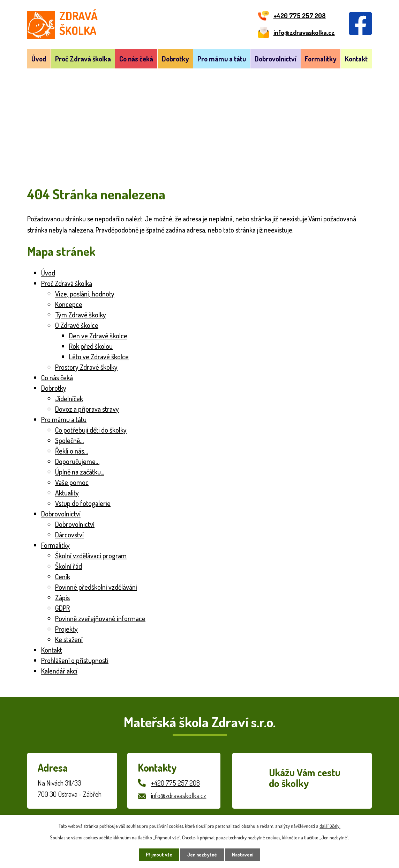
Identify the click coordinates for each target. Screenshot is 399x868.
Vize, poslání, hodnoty (85, 294)
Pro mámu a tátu (222, 59)
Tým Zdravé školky (81, 315)
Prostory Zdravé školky (86, 367)
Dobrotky (175, 59)
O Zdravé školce (77, 325)
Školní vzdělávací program (91, 556)
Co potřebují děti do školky (91, 430)
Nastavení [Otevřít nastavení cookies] (244, 855)
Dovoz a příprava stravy (87, 409)
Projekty (66, 629)
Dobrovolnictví (276, 59)
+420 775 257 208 (175, 783)
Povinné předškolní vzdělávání (96, 587)
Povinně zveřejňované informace (100, 618)
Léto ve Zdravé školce (99, 356)
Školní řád (69, 566)
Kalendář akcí (59, 671)
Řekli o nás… (71, 451)
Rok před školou (91, 346)
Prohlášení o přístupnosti (75, 660)
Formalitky (321, 59)
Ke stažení (69, 639)
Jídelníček (69, 398)
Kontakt (356, 59)
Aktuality (67, 493)
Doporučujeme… (77, 461)
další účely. (330, 826)
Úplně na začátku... (80, 472)
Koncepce (69, 304)
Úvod (39, 59)
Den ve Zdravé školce (98, 336)
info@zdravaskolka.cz (179, 795)
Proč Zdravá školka (83, 59)
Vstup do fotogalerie (83, 503)
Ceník (63, 576)
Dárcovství (69, 535)
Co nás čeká (136, 59)
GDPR (62, 608)
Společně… (69, 440)
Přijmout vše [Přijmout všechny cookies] (158, 855)
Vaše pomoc (72, 482)
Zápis (62, 597)
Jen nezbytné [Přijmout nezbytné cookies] (202, 855)
